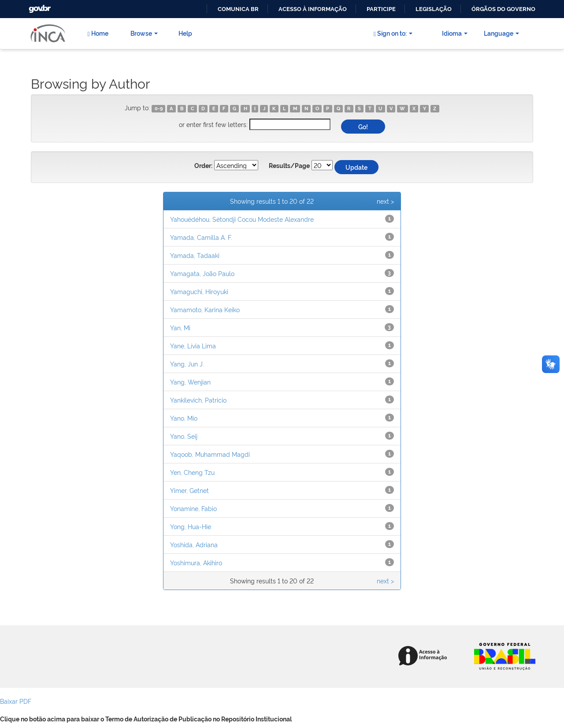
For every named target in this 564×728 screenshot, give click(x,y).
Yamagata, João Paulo (202, 273)
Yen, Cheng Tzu (192, 472)
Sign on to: (393, 33)
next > (385, 201)
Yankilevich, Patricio (198, 400)
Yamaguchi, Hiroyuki (199, 291)
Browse (144, 33)
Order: (203, 166)
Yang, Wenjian (190, 382)
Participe (381, 9)
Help (185, 33)
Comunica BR (238, 9)
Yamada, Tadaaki (195, 255)
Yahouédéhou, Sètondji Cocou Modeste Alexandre (242, 219)
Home (98, 33)
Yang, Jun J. (187, 364)
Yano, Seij (184, 436)
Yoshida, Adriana (194, 544)
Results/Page (289, 166)
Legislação (434, 9)
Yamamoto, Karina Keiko (205, 309)
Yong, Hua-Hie (191, 526)
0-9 (159, 108)
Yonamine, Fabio (193, 508)
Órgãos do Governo (503, 9)
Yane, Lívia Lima (193, 345)
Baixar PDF (16, 701)
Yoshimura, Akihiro (196, 562)
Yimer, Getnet (189, 490)
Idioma (455, 33)
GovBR (39, 6)
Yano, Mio (184, 418)
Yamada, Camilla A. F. (201, 237)
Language (501, 33)
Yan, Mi (180, 327)
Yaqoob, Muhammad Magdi (210, 454)
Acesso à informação (313, 9)
